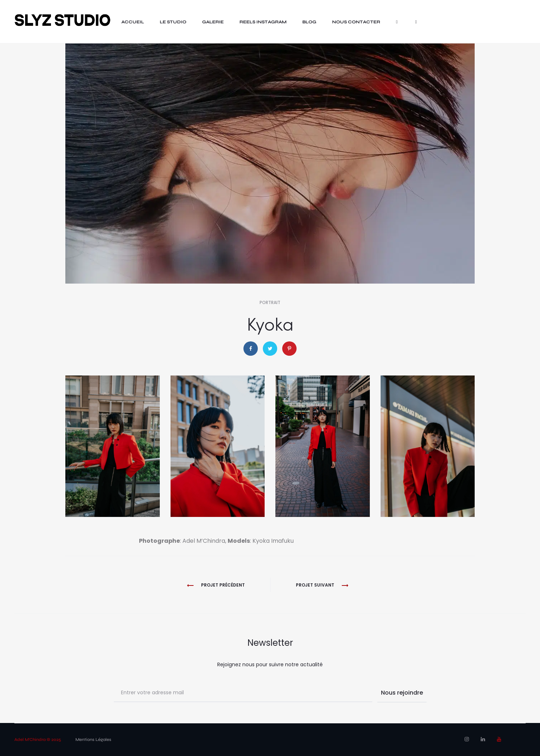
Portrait (270, 302)
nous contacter (356, 22)
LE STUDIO (173, 22)
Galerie (213, 22)
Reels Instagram (263, 22)
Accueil (133, 22)
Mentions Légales (93, 739)
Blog (309, 22)
